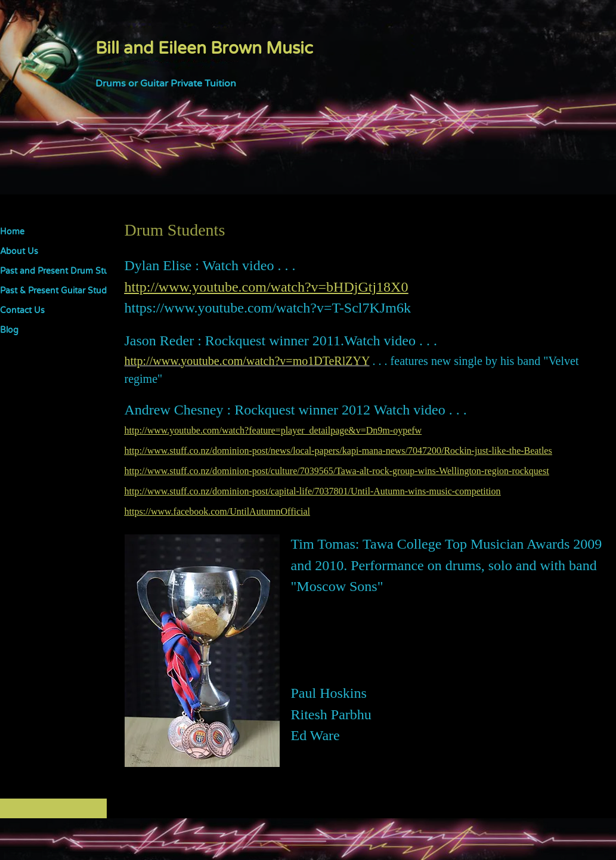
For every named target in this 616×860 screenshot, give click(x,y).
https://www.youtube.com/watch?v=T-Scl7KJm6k (268, 308)
